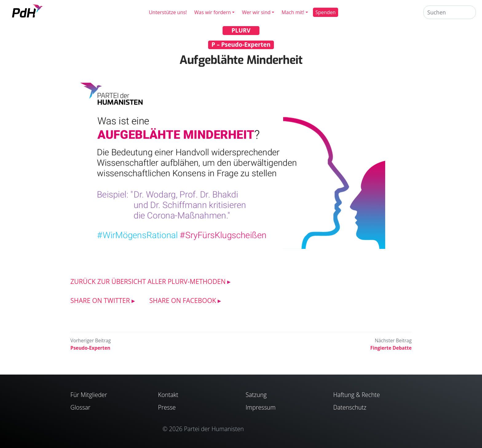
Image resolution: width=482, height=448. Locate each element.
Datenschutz (350, 407)
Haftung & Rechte (357, 395)
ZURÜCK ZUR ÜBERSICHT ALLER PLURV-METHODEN (148, 281)
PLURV (241, 30)
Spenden (326, 12)
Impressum (261, 407)
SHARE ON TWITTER (100, 300)
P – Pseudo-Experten (241, 45)
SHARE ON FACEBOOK (183, 300)
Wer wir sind (256, 12)
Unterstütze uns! (168, 12)
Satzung (256, 395)
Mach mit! (293, 12)
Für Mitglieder (89, 395)
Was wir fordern (213, 12)
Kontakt (168, 395)
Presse (167, 407)
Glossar (80, 407)
